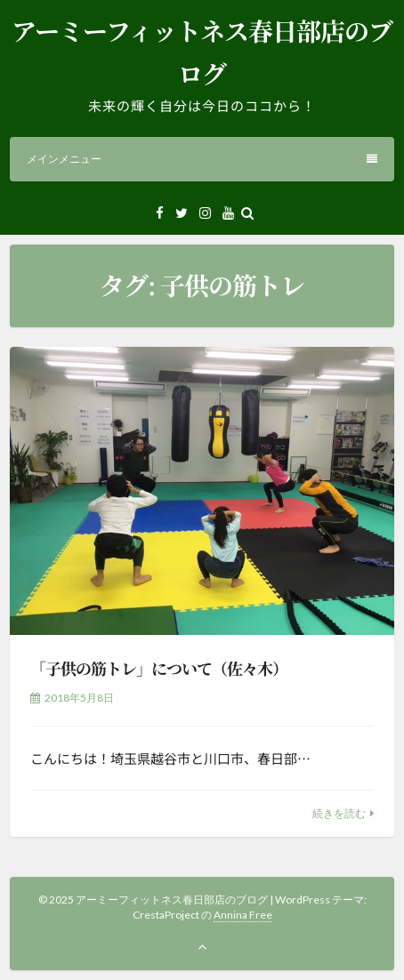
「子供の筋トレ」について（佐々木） (159, 668)
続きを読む (339, 813)
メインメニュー (202, 159)
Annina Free (243, 915)
